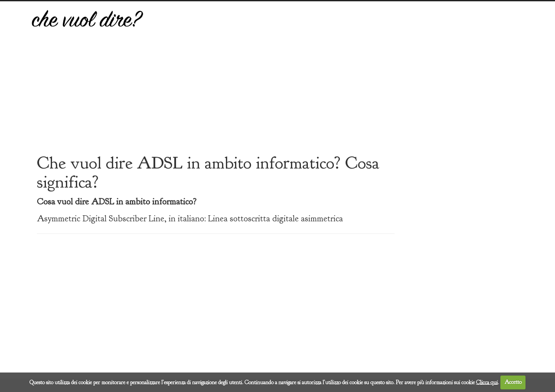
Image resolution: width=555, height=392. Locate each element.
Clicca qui (487, 382)
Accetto (513, 382)
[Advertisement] (341, 84)
